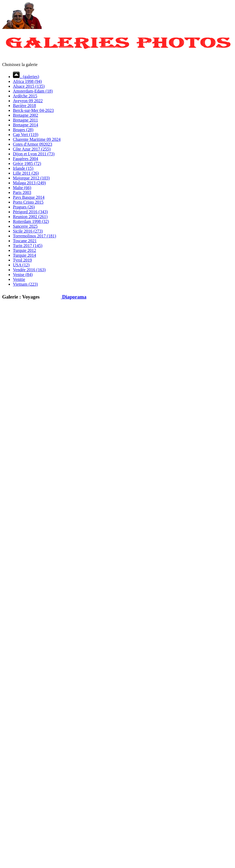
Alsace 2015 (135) (29, 86)
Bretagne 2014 (26, 125)
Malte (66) (22, 188)
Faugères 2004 (26, 159)
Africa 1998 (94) (27, 81)
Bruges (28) (23, 130)
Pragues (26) (24, 207)
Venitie (19, 279)
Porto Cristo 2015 (28, 202)
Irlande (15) (23, 168)
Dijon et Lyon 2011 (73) (34, 154)
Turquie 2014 (24, 255)
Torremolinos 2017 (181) (35, 236)
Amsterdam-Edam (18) (33, 91)
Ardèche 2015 (25, 96)
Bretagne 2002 (26, 115)
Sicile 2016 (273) (28, 231)
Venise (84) (23, 275)
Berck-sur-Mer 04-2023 (33, 110)
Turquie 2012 (24, 250)
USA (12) (21, 265)
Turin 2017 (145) (28, 246)
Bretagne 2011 (25, 120)
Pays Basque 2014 (29, 197)
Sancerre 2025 (25, 226)
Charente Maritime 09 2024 (37, 139)
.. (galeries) (26, 77)
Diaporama (70, 297)
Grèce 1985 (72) (27, 163)
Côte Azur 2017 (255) (32, 149)
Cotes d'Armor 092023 (33, 144)
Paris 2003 (22, 192)
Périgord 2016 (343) (30, 212)
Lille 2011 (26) (26, 173)
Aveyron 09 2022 (28, 101)
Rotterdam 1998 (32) (31, 221)
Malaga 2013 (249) (29, 183)
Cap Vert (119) (26, 135)
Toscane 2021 (25, 241)
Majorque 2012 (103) (31, 178)
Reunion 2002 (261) (30, 217)
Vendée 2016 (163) (29, 270)
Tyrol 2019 (22, 260)
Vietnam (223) (25, 284)
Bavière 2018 (24, 106)
